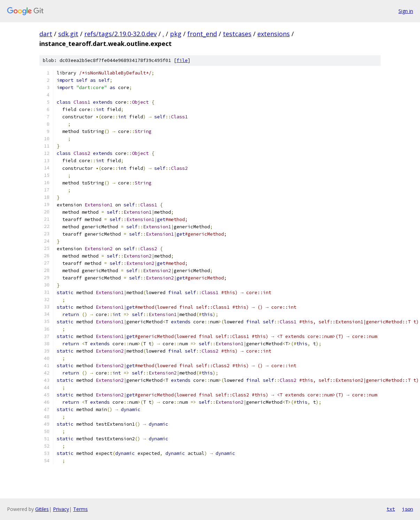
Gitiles (42, 509)
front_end (202, 34)
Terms (80, 509)
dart (46, 34)
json (407, 509)
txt (391, 509)
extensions (274, 34)
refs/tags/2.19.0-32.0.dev (120, 34)
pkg (176, 34)
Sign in (406, 11)
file (182, 60)
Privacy (61, 509)
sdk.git (68, 34)
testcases (237, 34)
